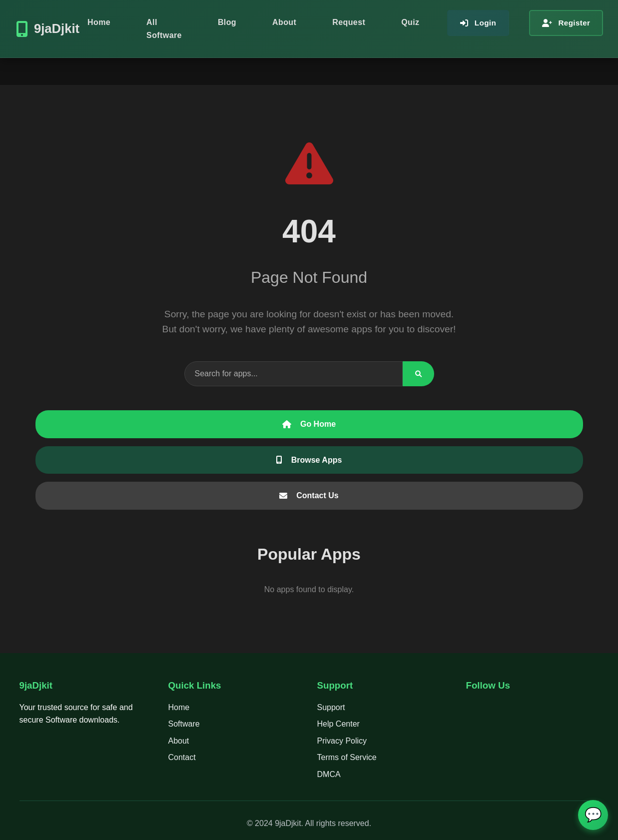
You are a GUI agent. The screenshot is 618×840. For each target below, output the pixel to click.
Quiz (410, 22)
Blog (227, 22)
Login (478, 23)
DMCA (329, 774)
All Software (164, 29)
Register (566, 23)
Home (99, 22)
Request (349, 22)
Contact (182, 757)
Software (184, 724)
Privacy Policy (342, 741)
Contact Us (309, 495)
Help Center (338, 724)
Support (331, 707)
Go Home (309, 424)
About (284, 22)
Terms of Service (347, 757)
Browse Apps (309, 460)
